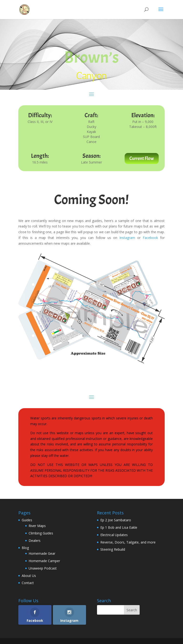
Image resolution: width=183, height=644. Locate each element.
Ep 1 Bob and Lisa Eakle (119, 527)
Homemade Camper (44, 561)
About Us (29, 576)
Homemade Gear (42, 553)
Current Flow (142, 158)
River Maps (37, 526)
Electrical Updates (114, 535)
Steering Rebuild (113, 549)
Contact (28, 583)
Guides (27, 520)
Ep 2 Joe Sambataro (116, 520)
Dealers (35, 541)
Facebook (150, 238)
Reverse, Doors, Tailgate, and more (128, 542)
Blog (25, 548)
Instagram (127, 238)
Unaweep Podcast (43, 568)
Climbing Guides (41, 533)
